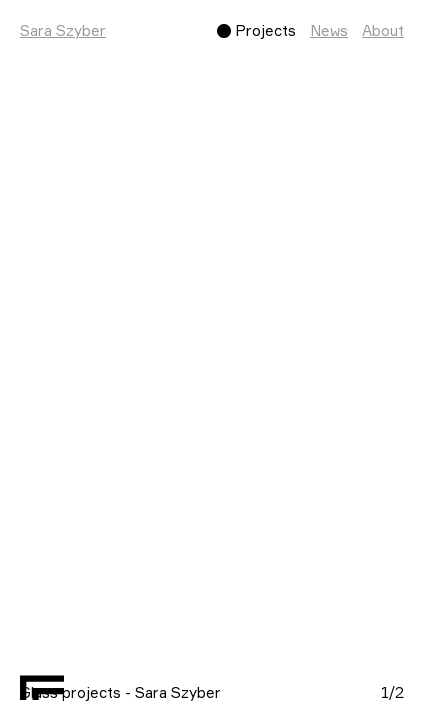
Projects (265, 30)
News (329, 30)
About (383, 30)
